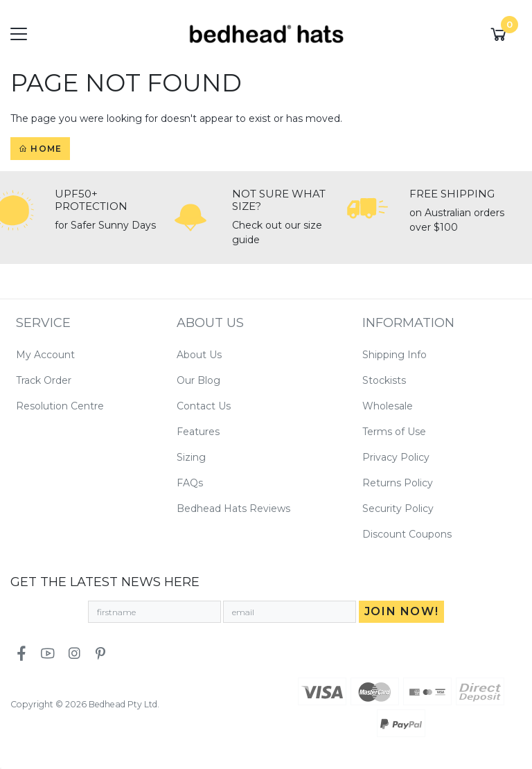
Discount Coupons (407, 534)
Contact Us (204, 406)
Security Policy (398, 509)
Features (198, 432)
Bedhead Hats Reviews (233, 509)
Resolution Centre (60, 406)
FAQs (190, 483)
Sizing (191, 457)
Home (40, 149)
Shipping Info (394, 355)
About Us (199, 355)
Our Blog (198, 380)
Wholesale (388, 406)
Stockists (384, 380)
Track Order (44, 380)
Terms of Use (394, 432)
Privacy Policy (396, 457)
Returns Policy (398, 483)
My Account (45, 355)
